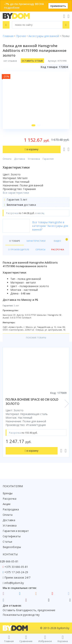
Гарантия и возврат (16, 531)
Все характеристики (16, 193)
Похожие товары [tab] (36, 338)
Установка (34, 159)
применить (58, 6)
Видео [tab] (60, 240)
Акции (7, 504)
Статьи (7, 542)
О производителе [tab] (19, 249)
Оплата (7, 159)
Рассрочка (10, 499)
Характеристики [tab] (36, 241)
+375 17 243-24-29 (16, 572)
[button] (33, 125)
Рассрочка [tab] (58, 249)
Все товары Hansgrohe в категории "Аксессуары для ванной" (50, 226)
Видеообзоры (12, 547)
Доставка (19, 159)
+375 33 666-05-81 (16, 567)
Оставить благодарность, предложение (29, 610)
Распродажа (11, 509)
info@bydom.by (14, 583)
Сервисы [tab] (40, 249)
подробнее (12, 8)
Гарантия (48, 159)
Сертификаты (12, 536)
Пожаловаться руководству (21, 615)
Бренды (8, 493)
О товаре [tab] (15, 241)
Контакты (10, 554)
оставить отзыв (32, 61)
